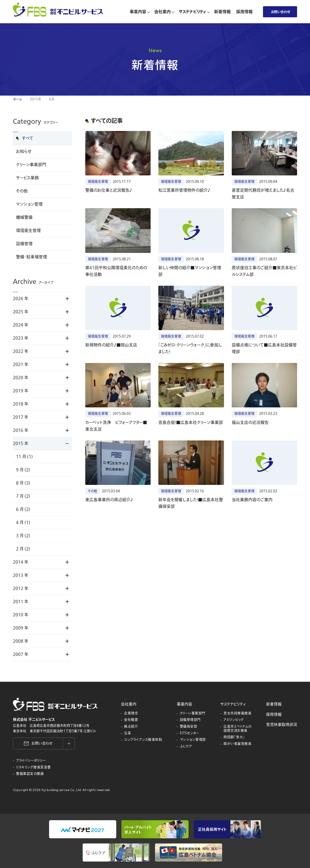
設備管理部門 (190, 720)
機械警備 (24, 218)
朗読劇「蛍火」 (234, 737)
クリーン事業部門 (31, 165)
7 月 (23, 496)
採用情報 (274, 715)
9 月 (23, 470)
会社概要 (131, 720)
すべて (28, 138)
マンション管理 (29, 204)
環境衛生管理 (28, 231)
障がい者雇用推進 (237, 744)
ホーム (17, 99)
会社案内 (129, 704)
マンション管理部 (193, 740)
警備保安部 (189, 727)
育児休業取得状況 (282, 725)
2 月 (23, 549)
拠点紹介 (131, 727)
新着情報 (274, 704)
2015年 (36, 99)
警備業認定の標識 (30, 774)
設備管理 (24, 244)
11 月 (24, 457)
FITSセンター (190, 733)
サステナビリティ (233, 704)
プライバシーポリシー (31, 761)
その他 (22, 191)
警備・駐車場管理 (32, 257)
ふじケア (186, 747)
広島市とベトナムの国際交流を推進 (238, 729)
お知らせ (24, 152)
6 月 (23, 509)
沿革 (127, 733)
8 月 (23, 483)
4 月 (23, 523)
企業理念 (131, 714)
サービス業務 (27, 178)
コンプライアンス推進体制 (143, 740)
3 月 (23, 536)
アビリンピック (234, 720)
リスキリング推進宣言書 (33, 768)
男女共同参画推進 (237, 714)
